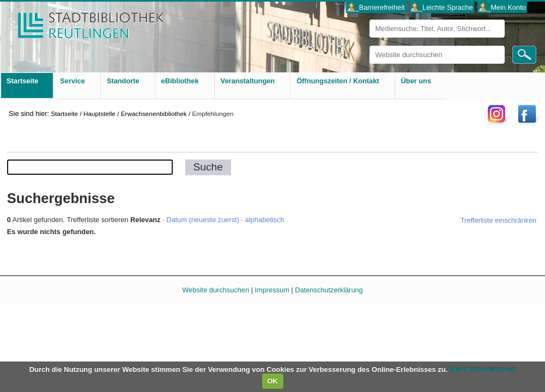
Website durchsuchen (369, 45)
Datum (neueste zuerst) (203, 220)
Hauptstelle (99, 114)
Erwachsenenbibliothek (154, 114)
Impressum (272, 290)
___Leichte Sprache (442, 7)
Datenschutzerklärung (329, 290)
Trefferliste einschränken (498, 220)
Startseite (64, 114)
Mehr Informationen (483, 369)
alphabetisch (265, 220)
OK (272, 381)
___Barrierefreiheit (376, 7)
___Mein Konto (502, 7)
